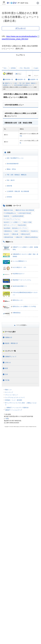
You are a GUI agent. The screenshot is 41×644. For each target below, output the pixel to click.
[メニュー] (4, 3)
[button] (38, 3)
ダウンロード (21, 28)
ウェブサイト (21, 55)
